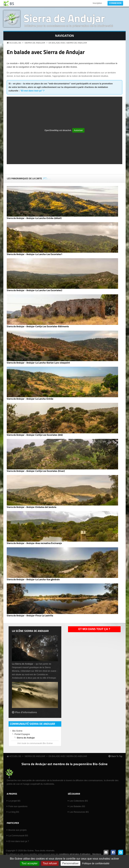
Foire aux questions (18, 806)
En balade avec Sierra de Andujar (68, 43)
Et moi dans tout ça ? (94, 629)
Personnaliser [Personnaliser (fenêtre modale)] (71, 863)
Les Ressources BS (79, 812)
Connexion (115, 3)
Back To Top (117, 756)
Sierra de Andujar (64, 18)
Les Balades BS (77, 806)
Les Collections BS (79, 801)
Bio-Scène (17, 731)
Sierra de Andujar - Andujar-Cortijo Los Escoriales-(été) (35, 435)
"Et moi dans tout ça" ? (32, 91)
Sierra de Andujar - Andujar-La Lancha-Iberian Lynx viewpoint (38, 363)
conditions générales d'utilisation (75, 854)
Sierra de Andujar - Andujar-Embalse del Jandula (31, 507)
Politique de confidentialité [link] (96, 863)
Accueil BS (15, 43)
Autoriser (78, 130)
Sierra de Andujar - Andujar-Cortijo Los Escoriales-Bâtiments (38, 326)
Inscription (97, 3)
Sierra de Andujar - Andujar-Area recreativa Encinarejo (34, 543)
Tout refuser (50, 863)
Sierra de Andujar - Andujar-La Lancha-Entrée (30, 399)
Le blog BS (14, 812)
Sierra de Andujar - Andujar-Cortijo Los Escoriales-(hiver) (36, 471)
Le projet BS (14, 801)
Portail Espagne (22, 734)
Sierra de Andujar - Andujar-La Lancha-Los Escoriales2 (35, 290)
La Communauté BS (18, 836)
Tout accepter (30, 863)
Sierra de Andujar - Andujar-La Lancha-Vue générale (33, 579)
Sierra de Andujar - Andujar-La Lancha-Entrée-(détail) (34, 218)
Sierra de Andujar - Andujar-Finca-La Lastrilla (30, 615)
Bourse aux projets (17, 830)
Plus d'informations (26, 712)
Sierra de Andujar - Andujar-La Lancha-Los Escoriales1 (35, 254)
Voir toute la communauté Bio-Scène (35, 743)
